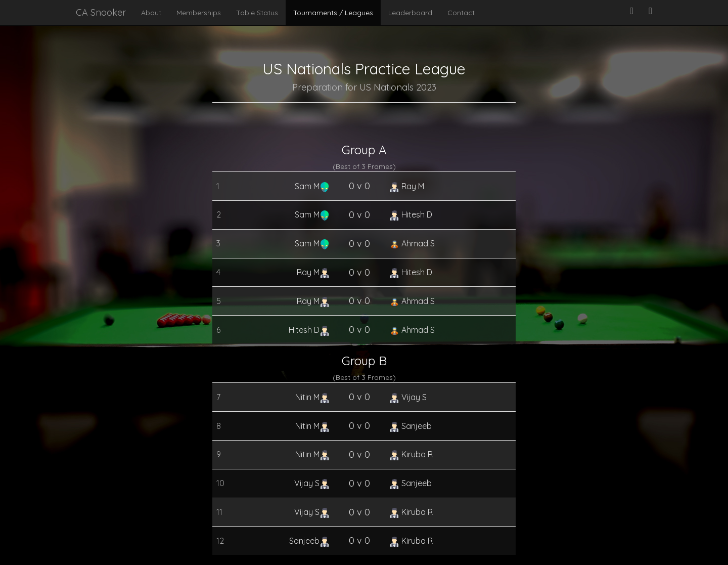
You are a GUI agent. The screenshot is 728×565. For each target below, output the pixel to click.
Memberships (199, 13)
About (151, 13)
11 (219, 512)
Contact (461, 13)
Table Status (257, 13)
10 (220, 483)
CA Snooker (101, 12)
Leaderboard (410, 13)
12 (220, 541)
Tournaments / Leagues (333, 13)
